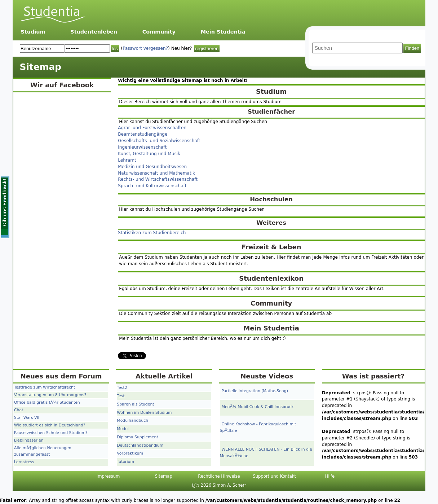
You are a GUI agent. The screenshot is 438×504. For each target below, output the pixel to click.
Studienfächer (271, 112)
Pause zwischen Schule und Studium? (51, 433)
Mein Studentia (223, 32)
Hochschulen (271, 199)
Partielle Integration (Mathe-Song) (255, 391)
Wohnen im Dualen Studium (144, 413)
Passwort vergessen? (145, 48)
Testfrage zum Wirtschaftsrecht (45, 387)
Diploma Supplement (137, 437)
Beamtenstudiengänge (143, 134)
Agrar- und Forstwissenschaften (152, 128)
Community (159, 32)
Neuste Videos (267, 376)
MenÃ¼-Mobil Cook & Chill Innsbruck (258, 407)
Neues (32, 376)
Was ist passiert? (373, 376)
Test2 (122, 388)
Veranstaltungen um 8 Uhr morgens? (50, 395)
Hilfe (330, 476)
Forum (90, 376)
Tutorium (125, 462)
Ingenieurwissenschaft (142, 147)
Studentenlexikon (271, 278)
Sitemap (164, 476)
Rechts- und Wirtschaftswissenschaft (158, 179)
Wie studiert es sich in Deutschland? (50, 425)
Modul (123, 429)
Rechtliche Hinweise (219, 476)
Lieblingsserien (29, 440)
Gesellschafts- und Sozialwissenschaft (159, 141)
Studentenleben (94, 32)
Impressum (108, 476)
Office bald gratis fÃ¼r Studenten (47, 402)
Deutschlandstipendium (140, 445)
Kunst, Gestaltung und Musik (149, 154)
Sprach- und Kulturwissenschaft (152, 186)
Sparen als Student (135, 404)
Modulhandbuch (132, 420)
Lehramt (127, 160)
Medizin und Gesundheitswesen (152, 167)
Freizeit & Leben (271, 247)
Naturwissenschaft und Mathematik (156, 173)
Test (121, 396)
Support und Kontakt (274, 476)
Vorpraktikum (130, 453)
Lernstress (24, 462)
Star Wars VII (27, 418)
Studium (33, 32)
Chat (19, 410)
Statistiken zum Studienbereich (152, 233)
